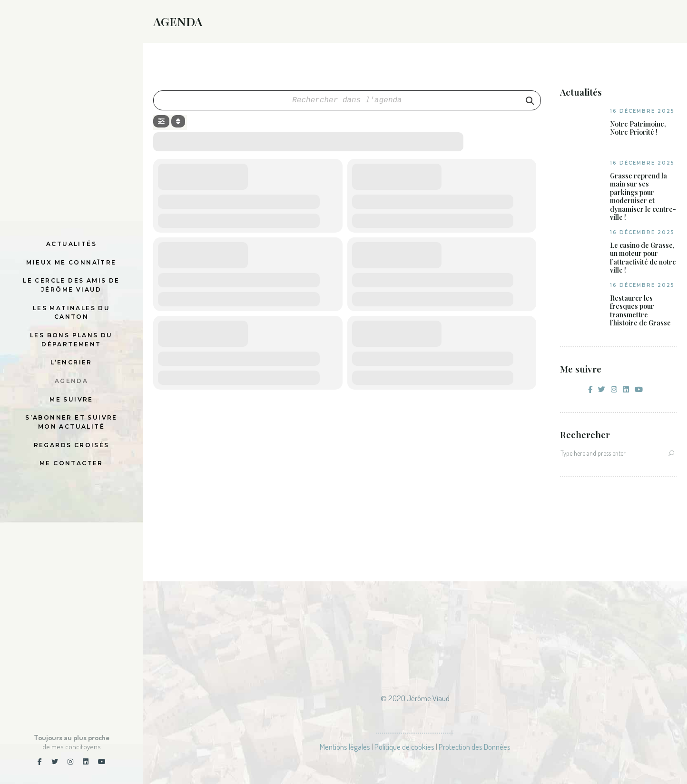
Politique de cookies (404, 747)
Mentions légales (345, 747)
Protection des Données (475, 747)
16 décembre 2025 (642, 111)
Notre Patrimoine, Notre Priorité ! (638, 128)
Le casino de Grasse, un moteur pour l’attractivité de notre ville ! (643, 258)
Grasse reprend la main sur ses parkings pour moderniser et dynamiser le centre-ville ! (643, 197)
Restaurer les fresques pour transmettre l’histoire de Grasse (640, 311)
